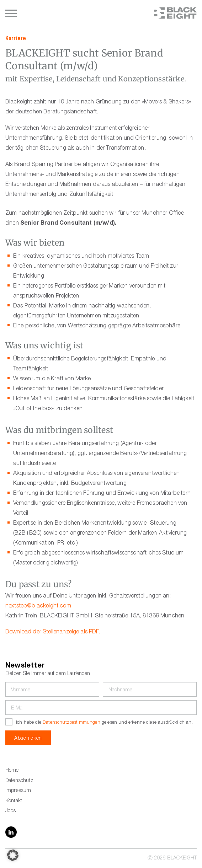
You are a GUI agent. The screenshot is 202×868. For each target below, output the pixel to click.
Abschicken (28, 739)
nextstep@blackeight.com (38, 606)
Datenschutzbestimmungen (71, 723)
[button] (13, 855)
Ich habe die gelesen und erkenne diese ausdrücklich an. (104, 723)
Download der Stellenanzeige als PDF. (53, 632)
